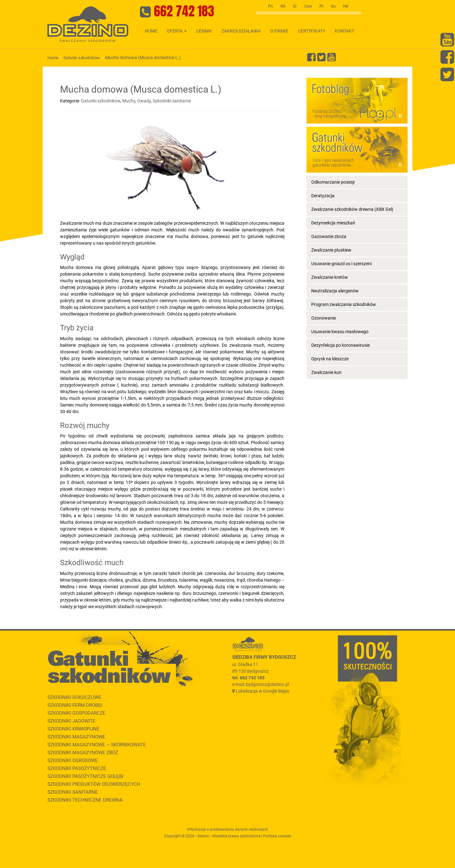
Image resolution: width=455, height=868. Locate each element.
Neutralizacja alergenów (335, 291)
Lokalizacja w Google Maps (262, 691)
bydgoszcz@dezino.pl (267, 684)
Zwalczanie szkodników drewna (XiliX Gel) (352, 209)
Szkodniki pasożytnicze (77, 768)
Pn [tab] (270, 6)
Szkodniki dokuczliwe (74, 697)
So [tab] (333, 6)
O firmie (279, 31)
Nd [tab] (346, 6)
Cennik (204, 31)
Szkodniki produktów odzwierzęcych (94, 784)
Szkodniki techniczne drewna (85, 800)
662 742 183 (184, 11)
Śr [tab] (295, 6)
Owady (144, 101)
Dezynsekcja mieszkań (333, 223)
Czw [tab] (308, 6)
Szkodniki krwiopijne (73, 729)
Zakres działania (241, 31)
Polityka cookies (277, 836)
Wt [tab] (283, 6)
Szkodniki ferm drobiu (75, 705)
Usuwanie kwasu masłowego (340, 332)
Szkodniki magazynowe (76, 737)
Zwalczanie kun (326, 372)
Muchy (129, 101)
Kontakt (344, 31)
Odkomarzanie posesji (333, 182)
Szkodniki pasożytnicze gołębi (85, 776)
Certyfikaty (312, 31)
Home (151, 31)
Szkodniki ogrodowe (73, 761)
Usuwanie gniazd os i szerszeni (341, 264)
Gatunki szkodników (82, 58)
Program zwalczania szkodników (344, 304)
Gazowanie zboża (329, 236)
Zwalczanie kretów (330, 277)
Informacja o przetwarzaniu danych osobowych (228, 829)
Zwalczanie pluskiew (331, 250)
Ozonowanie (324, 318)
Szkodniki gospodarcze (76, 713)
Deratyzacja (323, 196)
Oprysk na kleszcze (330, 359)
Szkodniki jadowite (71, 721)
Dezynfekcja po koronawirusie (340, 345)
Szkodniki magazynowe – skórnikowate (97, 745)
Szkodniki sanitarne (172, 101)
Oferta (177, 31)
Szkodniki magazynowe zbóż (83, 753)
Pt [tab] (321, 6)
